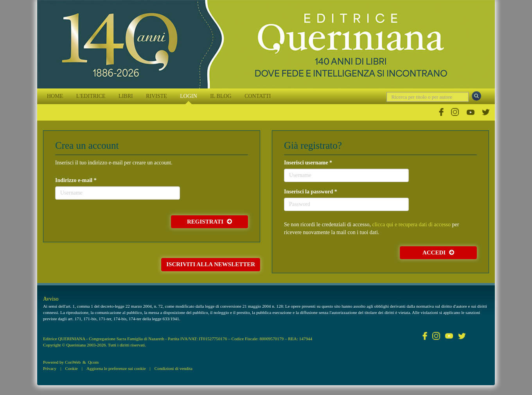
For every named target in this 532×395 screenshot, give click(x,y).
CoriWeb (73, 362)
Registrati (209, 222)
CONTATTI (258, 96)
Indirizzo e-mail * (76, 180)
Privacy (50, 368)
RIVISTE (156, 96)
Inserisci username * (308, 163)
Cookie (71, 368)
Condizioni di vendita (173, 368)
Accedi (438, 253)
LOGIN (189, 96)
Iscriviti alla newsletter (211, 264)
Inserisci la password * (311, 192)
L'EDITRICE (91, 96)
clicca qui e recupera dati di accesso (411, 225)
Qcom (93, 362)
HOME (55, 96)
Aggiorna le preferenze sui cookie (116, 368)
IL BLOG (221, 96)
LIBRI (126, 96)
